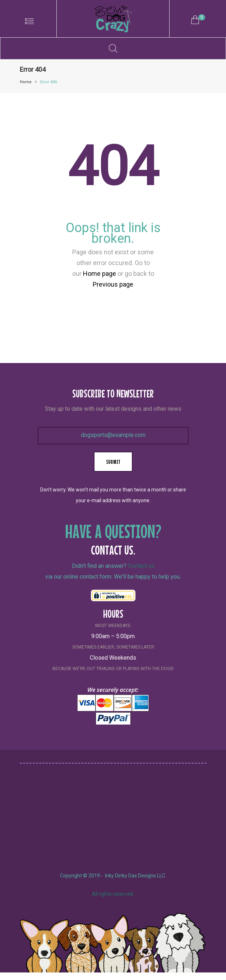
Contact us (141, 566)
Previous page (113, 284)
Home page (100, 274)
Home (26, 82)
